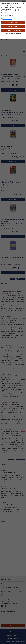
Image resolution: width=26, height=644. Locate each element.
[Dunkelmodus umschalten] (24, 4)
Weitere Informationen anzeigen (13, 34)
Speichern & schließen (13, 27)
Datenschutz (22, 37)
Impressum (15, 37)
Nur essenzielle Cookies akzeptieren (13, 30)
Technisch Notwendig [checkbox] (8, 16)
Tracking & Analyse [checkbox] (8, 19)
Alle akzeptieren (13, 23)
